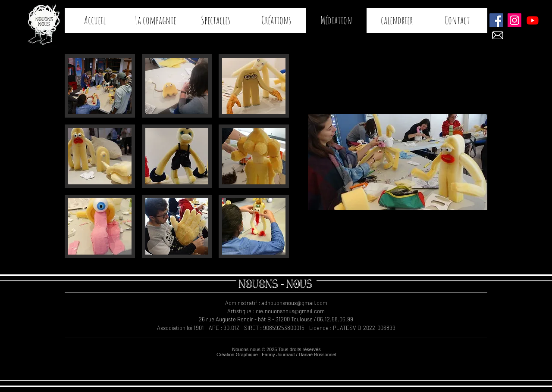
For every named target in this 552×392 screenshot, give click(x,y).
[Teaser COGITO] (533, 20)
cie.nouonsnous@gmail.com (290, 311)
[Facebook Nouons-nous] (496, 20)
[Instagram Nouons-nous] (514, 20)
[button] (100, 86)
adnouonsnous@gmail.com (294, 303)
